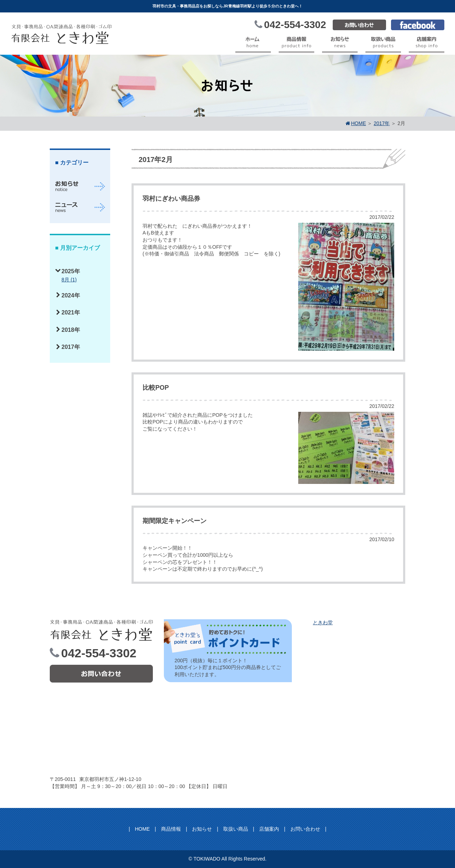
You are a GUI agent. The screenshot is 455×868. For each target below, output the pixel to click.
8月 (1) (69, 280)
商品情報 (171, 829)
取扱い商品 (236, 829)
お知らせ (202, 829)
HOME (142, 829)
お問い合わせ (305, 829)
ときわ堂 (323, 622)
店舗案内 (269, 829)
